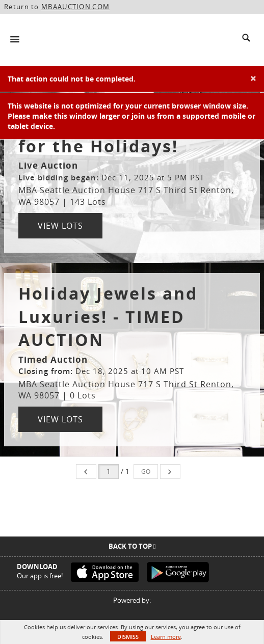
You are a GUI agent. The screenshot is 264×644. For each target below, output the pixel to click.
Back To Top (132, 546)
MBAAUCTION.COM (75, 7)
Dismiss (128, 637)
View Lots (60, 226)
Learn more (166, 637)
